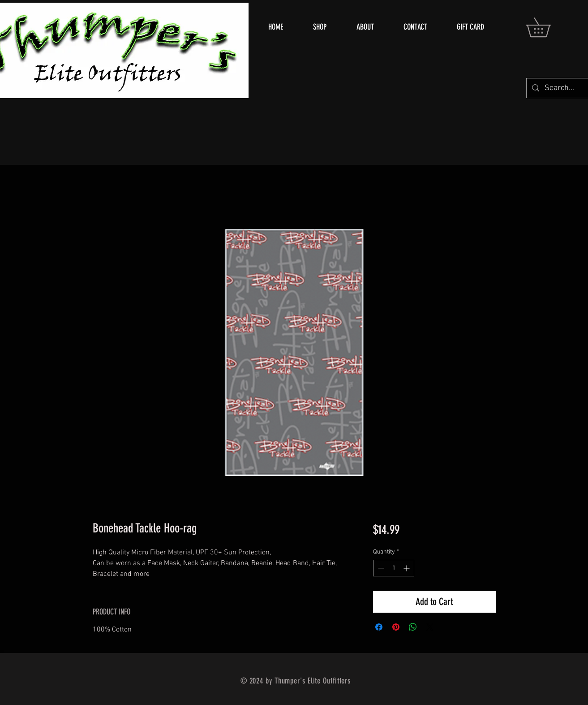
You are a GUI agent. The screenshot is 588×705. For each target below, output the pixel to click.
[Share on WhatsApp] (413, 627)
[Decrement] (380, 568)
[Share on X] (430, 627)
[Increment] (407, 568)
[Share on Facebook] (379, 627)
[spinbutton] (394, 568)
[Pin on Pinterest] (396, 627)
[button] (548, 27)
